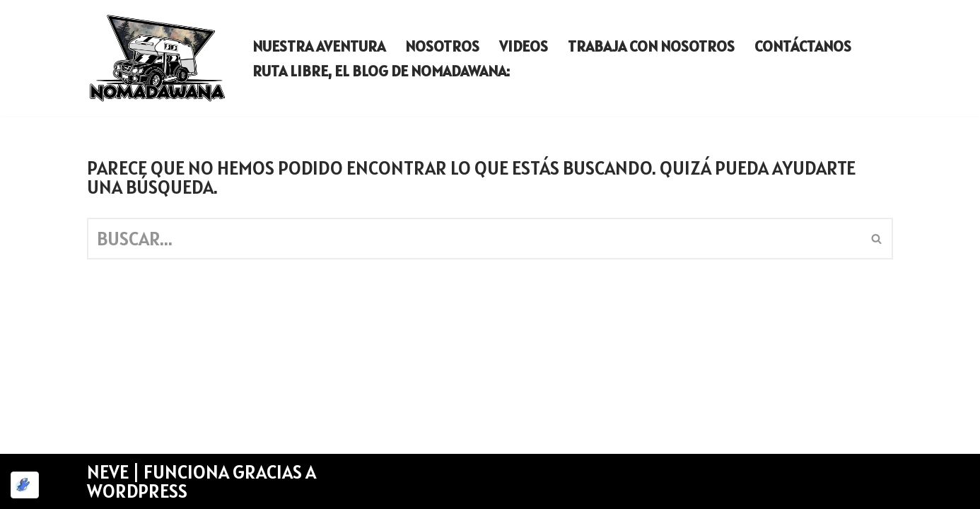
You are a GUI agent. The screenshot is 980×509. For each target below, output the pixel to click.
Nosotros (442, 46)
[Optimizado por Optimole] (25, 485)
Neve (108, 472)
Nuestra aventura (319, 46)
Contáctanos (803, 46)
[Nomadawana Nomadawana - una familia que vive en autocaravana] (158, 58)
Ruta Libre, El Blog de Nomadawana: (381, 71)
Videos (524, 46)
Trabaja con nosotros (651, 46)
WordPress (137, 491)
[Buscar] (474, 239)
